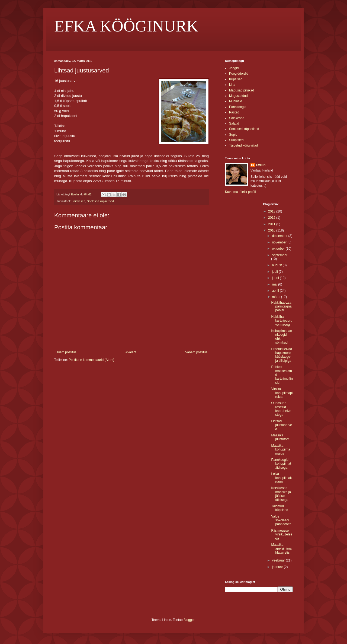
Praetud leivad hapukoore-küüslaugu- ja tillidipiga (282, 355)
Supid (233, 135)
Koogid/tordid (239, 74)
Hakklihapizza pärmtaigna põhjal (281, 307)
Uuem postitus (66, 352)
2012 (272, 218)
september (280, 255)
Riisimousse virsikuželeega (282, 534)
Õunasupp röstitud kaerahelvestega (281, 409)
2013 (272, 211)
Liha (232, 85)
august (277, 265)
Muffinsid (236, 101)
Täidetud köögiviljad (243, 145)
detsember (280, 236)
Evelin (261, 165)
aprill (276, 291)
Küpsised (236, 79)
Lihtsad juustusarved (281, 425)
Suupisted (236, 140)
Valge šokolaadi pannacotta (281, 520)
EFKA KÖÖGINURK (126, 26)
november (280, 242)
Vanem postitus (196, 352)
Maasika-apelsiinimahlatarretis (281, 549)
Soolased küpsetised (100, 201)
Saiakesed (78, 201)
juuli (275, 272)
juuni (276, 278)
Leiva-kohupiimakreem (281, 478)
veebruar (279, 560)
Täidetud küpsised (279, 508)
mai (275, 284)
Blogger (189, 620)
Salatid (234, 123)
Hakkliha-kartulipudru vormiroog (282, 321)
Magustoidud (238, 96)
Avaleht (131, 352)
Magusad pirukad (242, 90)
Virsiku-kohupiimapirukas (282, 393)
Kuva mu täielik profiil (240, 192)
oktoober (279, 249)
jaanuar (278, 567)
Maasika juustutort (280, 437)
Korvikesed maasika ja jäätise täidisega (281, 494)
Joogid (234, 68)
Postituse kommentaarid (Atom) (91, 360)
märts (276, 297)
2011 (272, 224)
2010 (272, 230)
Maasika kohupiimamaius (281, 450)
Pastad (234, 112)
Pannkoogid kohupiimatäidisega (281, 464)
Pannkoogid (238, 107)
